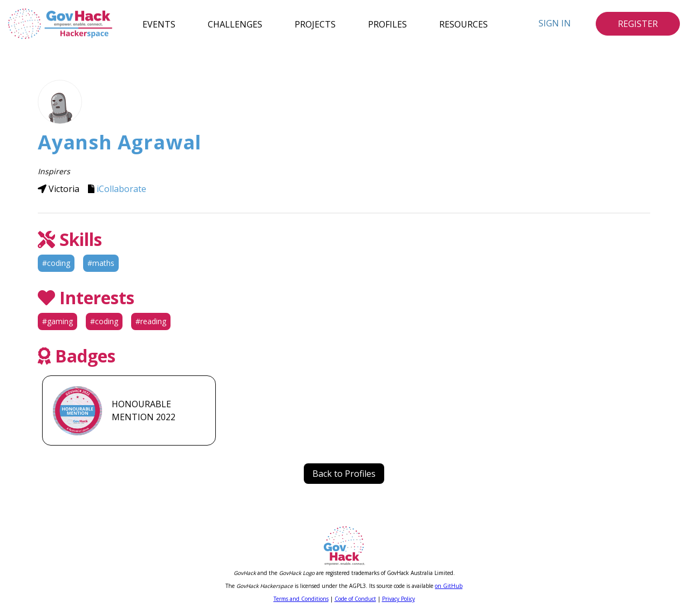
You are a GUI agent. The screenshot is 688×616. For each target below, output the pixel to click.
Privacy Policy (399, 599)
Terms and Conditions (301, 599)
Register (638, 24)
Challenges (235, 24)
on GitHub (449, 586)
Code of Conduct (355, 599)
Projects (315, 24)
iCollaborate (121, 189)
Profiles (387, 24)
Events (159, 24)
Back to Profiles (344, 474)
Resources (464, 24)
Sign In (555, 23)
